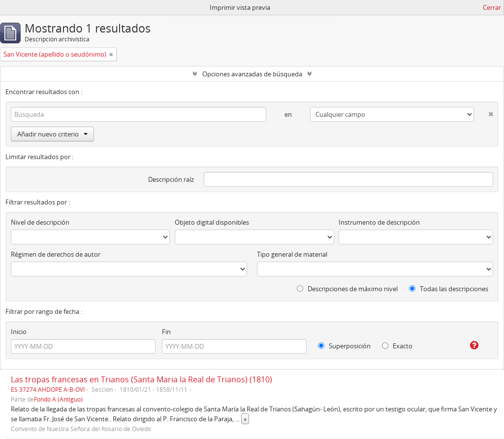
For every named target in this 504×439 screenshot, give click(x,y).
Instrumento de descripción (379, 222)
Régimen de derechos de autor (56, 254)
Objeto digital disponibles (212, 222)
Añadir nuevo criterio (52, 134)
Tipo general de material (292, 254)
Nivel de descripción (40, 222)
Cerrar (492, 7)
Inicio (19, 332)
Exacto (397, 346)
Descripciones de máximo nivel (347, 289)
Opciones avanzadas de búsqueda (252, 74)
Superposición (344, 346)
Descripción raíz (171, 179)
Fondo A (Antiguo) (58, 399)
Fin (166, 332)
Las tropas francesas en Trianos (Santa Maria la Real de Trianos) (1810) (142, 379)
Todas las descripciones (449, 289)
